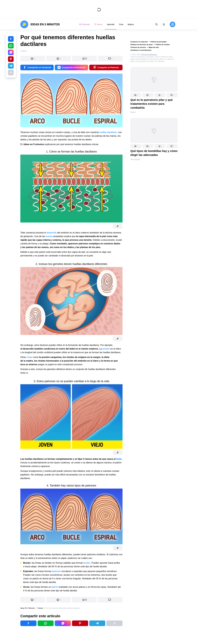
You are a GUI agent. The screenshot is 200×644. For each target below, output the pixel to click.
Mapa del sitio (154, 47)
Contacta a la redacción (139, 42)
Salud (133, 112)
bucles (87, 563)
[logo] (40, 24)
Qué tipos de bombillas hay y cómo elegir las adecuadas (154, 153)
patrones (56, 571)
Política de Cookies (163, 45)
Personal (84, 24)
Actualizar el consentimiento (141, 50)
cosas (29, 357)
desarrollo (52, 233)
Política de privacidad (159, 42)
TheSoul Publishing (149, 55)
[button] (136, 95)
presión (106, 349)
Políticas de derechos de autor (142, 45)
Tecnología (135, 159)
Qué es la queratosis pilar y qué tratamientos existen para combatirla (152, 104)
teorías (49, 236)
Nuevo (98, 24)
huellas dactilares (108, 132)
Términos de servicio (138, 47)
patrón (55, 587)
